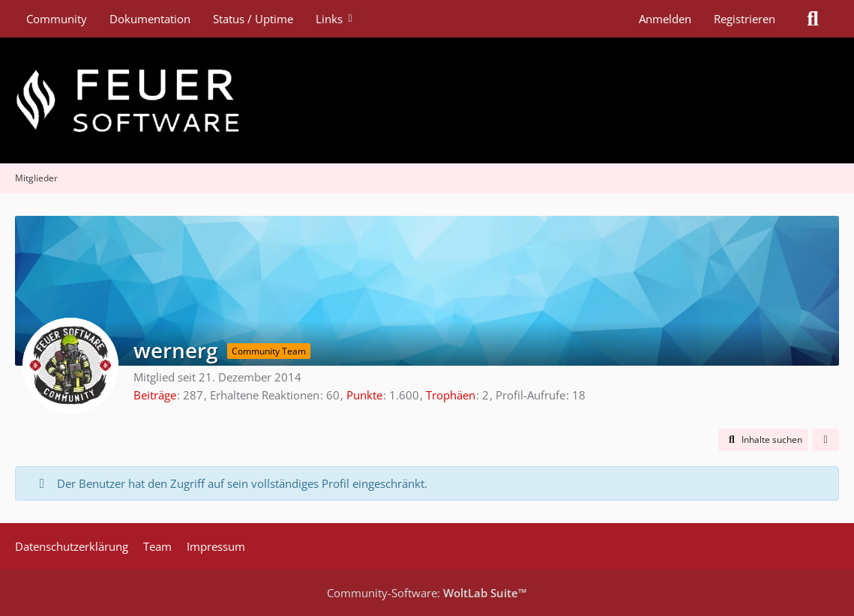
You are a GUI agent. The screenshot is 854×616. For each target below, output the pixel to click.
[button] (763, 440)
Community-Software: (427, 593)
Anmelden (665, 19)
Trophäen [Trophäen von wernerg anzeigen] (451, 395)
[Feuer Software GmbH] (427, 100)
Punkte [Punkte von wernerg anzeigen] (364, 395)
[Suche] (813, 19)
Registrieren (745, 19)
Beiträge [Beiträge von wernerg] (155, 395)
